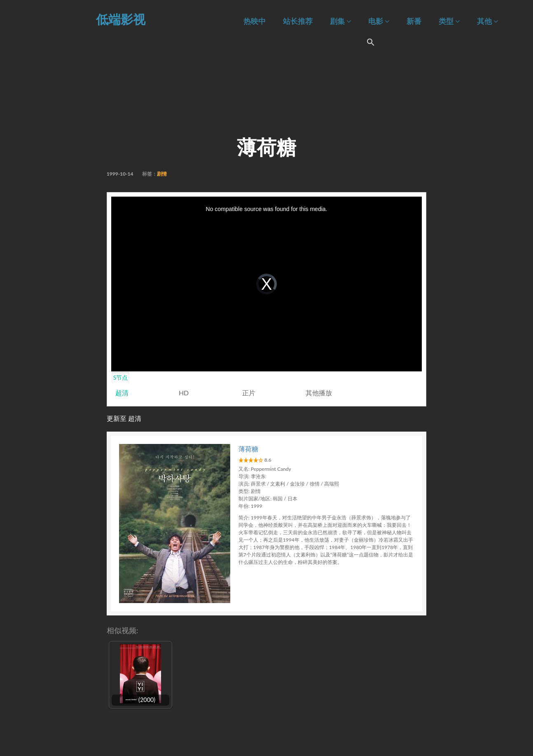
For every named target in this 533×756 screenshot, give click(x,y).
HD (184, 393)
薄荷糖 (248, 449)
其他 (487, 21)
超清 (122, 393)
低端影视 (121, 19)
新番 (414, 21)
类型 (449, 21)
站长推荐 (298, 21)
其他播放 (319, 393)
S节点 (121, 377)
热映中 (255, 21)
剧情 (162, 174)
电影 (379, 21)
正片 (249, 393)
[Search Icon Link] (371, 43)
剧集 (340, 21)
